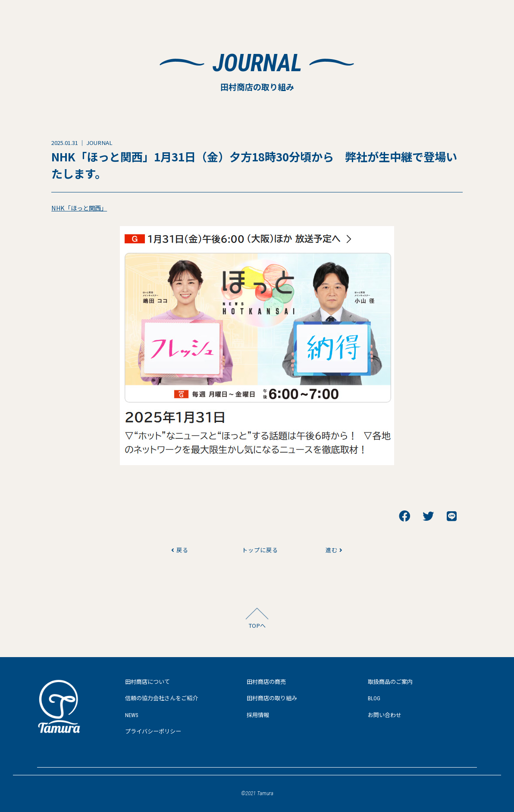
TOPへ (257, 625)
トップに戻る (257, 550)
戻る (180, 550)
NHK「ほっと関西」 (79, 208)
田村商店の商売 (266, 682)
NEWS (132, 715)
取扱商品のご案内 (390, 682)
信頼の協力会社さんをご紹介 (161, 698)
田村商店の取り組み (272, 698)
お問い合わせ (385, 715)
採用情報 (258, 715)
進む (334, 550)
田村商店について (147, 682)
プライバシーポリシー (153, 732)
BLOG (374, 698)
